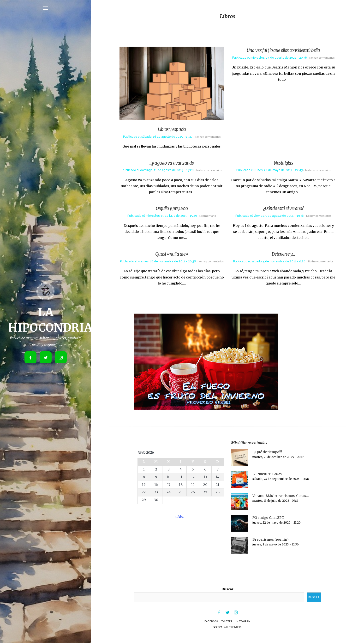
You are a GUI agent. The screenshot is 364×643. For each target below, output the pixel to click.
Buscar (227, 595)
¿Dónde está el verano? (283, 209)
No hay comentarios (208, 137)
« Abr (179, 522)
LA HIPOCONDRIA (232, 634)
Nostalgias (283, 164)
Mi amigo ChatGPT (268, 524)
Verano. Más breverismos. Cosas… (281, 502)
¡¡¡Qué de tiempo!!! (267, 458)
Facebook (209, 628)
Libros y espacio (172, 130)
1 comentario (208, 216)
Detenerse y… (283, 255)
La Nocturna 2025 (267, 480)
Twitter (227, 628)
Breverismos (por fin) (271, 545)
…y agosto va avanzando (172, 164)
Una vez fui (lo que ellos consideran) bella (283, 50)
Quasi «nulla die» (172, 255)
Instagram (246, 628)
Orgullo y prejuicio (172, 209)
